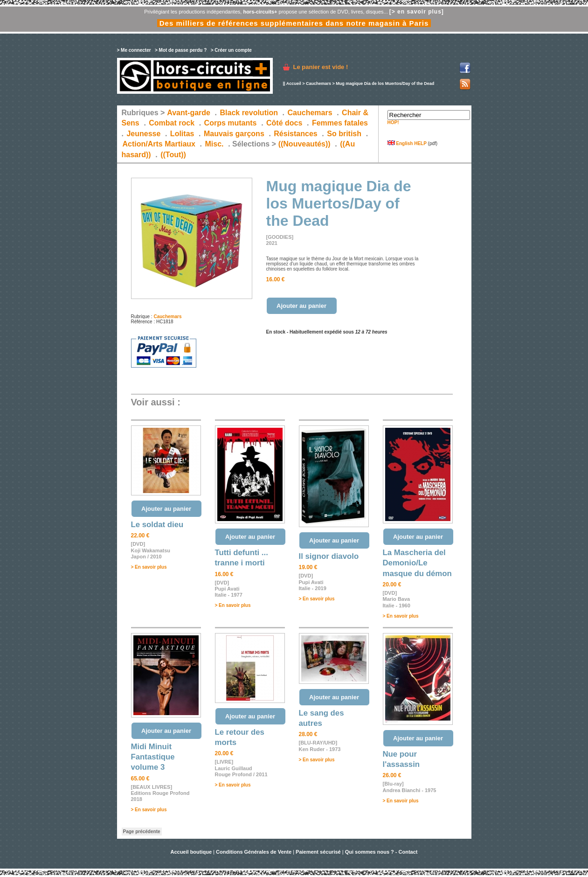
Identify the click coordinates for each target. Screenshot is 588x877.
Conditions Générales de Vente (254, 852)
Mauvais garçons (234, 134)
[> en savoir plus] (417, 12)
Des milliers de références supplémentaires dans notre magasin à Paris (294, 23)
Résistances (295, 134)
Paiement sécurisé (318, 852)
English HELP (407, 143)
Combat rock (172, 123)
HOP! (393, 122)
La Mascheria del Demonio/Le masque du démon (417, 563)
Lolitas (182, 134)
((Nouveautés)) (304, 144)
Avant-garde (189, 113)
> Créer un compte (231, 50)
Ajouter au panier (301, 306)
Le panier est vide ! (321, 67)
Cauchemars (318, 84)
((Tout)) (173, 155)
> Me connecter (134, 50)
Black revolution (249, 113)
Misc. (214, 144)
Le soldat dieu (157, 525)
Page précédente (142, 832)
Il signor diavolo (329, 556)
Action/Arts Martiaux (159, 144)
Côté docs (284, 123)
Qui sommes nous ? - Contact (381, 852)
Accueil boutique (192, 852)
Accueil (294, 84)
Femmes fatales (340, 123)
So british (344, 134)
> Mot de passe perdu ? (181, 50)
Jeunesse (143, 134)
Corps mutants (232, 123)
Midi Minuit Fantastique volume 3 (153, 757)
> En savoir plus (149, 567)
